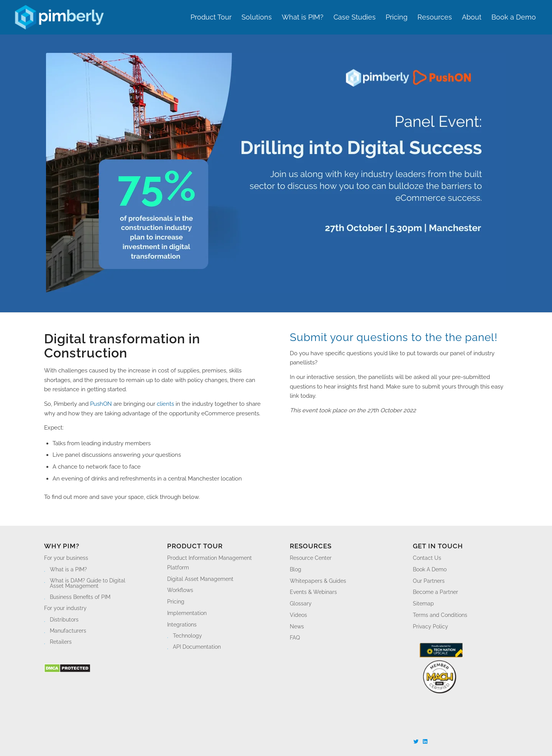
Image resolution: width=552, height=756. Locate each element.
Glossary (301, 603)
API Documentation (197, 647)
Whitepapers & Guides (318, 581)
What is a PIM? (68, 569)
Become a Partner (435, 592)
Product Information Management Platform (209, 563)
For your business (66, 558)
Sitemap (423, 603)
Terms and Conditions (440, 615)
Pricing (176, 602)
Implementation (187, 613)
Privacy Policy (430, 626)
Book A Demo (430, 569)
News (297, 626)
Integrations (182, 625)
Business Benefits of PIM (80, 597)
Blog (296, 569)
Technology (187, 636)
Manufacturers (68, 631)
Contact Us (427, 558)
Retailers (61, 642)
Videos (298, 615)
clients (165, 404)
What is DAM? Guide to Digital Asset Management (88, 583)
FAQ (295, 638)
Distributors (64, 620)
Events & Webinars (313, 592)
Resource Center (311, 558)
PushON (101, 404)
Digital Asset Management (200, 579)
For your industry (65, 608)
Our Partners (429, 581)
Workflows (180, 590)
